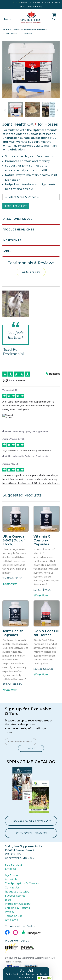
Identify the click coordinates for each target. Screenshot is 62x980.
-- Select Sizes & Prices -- (22, 197)
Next (57, 69)
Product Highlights (18, 230)
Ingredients (12, 240)
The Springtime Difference (22, 884)
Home (6, 30)
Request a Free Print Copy (31, 821)
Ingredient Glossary (18, 904)
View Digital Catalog (31, 833)
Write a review (31, 272)
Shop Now (10, 584)
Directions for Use (17, 219)
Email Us (11, 869)
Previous (5, 69)
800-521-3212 (13, 865)
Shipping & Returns (17, 908)
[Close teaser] (50, 966)
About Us (11, 879)
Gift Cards (11, 920)
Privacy (10, 912)
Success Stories (15, 896)
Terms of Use (14, 916)
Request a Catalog (17, 892)
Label (7, 251)
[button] (26, 974)
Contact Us (12, 888)
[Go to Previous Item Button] (5, 110)
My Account (13, 875)
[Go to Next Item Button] (57, 110)
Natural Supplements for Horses (30, 30)
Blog (8, 900)
